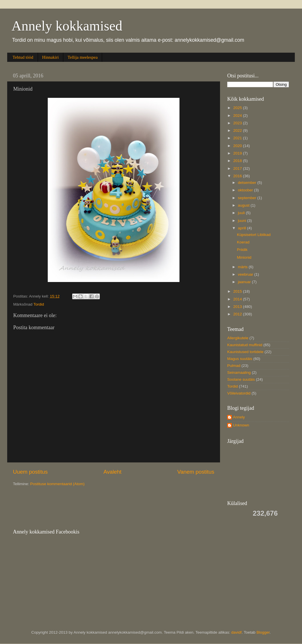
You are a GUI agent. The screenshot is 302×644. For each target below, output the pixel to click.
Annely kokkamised (67, 26)
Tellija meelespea (83, 57)
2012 (238, 314)
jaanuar (245, 282)
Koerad (243, 242)
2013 (238, 307)
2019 (238, 153)
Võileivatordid (239, 393)
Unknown (241, 425)
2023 (238, 123)
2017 (238, 168)
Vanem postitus (196, 472)
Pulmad (234, 366)
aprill (242, 228)
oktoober (246, 190)
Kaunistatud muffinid (245, 345)
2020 (238, 146)
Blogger (263, 632)
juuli (242, 213)
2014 (238, 299)
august (244, 205)
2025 (238, 108)
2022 (238, 130)
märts (243, 267)
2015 (238, 291)
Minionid (244, 257)
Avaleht (113, 472)
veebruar (246, 274)
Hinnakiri (51, 57)
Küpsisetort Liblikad (254, 235)
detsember (248, 183)
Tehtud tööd (23, 57)
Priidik (242, 250)
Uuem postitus (30, 472)
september (248, 198)
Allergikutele (238, 338)
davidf (236, 632)
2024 (238, 116)
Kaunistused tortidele (245, 352)
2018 (238, 161)
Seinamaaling (239, 373)
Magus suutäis (240, 359)
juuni (242, 221)
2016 (238, 176)
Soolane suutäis (241, 379)
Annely (239, 417)
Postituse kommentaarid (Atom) (57, 484)
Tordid (39, 304)
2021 (238, 138)
